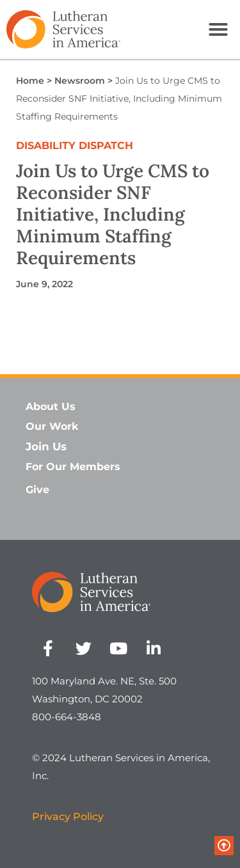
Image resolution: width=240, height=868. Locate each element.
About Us (51, 406)
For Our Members (73, 467)
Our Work (52, 426)
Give (37, 490)
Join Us (46, 446)
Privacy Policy (68, 817)
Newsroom (80, 81)
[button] (218, 29)
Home (30, 81)
